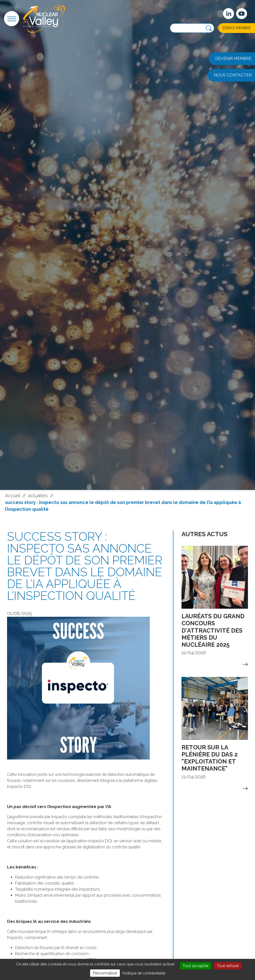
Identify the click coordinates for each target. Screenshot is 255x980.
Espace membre (237, 28)
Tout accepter (196, 966)
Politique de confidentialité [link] (144, 973)
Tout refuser (228, 966)
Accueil (13, 496)
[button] (12, 19)
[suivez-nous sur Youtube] (242, 14)
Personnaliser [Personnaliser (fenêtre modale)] (105, 973)
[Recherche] (209, 28)
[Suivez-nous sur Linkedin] (229, 14)
